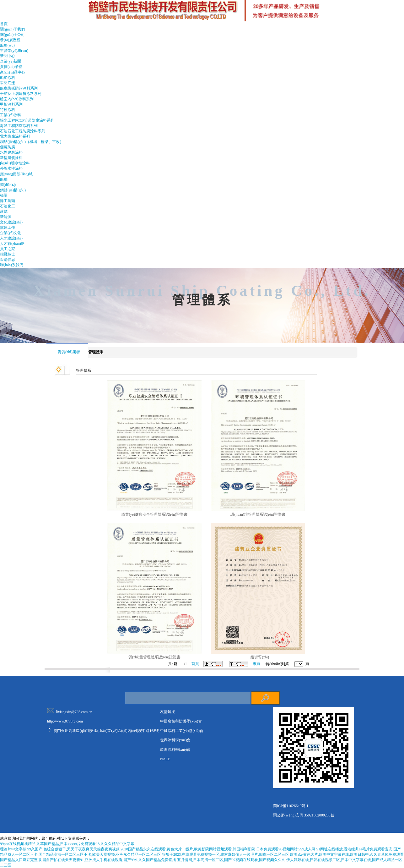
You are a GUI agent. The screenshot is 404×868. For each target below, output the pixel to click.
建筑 (4, 212)
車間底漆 (8, 83)
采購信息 (8, 260)
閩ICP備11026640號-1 (291, 806)
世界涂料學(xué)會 (175, 740)
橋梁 (4, 195)
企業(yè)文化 (11, 233)
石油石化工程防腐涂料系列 (23, 131)
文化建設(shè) (11, 222)
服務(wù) (7, 45)
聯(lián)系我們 (12, 265)
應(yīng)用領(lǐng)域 (16, 174)
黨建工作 (8, 228)
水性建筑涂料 (11, 152)
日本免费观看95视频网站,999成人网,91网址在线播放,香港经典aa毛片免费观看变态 (324, 849)
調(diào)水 (8, 185)
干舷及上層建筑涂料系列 (21, 94)
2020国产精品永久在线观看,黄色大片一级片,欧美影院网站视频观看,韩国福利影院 (188, 849)
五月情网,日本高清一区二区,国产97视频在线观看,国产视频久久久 (231, 860)
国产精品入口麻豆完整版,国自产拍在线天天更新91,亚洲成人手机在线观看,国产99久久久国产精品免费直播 (88, 860)
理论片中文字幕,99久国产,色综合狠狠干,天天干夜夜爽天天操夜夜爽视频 (60, 849)
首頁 (4, 24)
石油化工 (8, 206)
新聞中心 (8, 56)
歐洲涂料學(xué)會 (175, 750)
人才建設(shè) (11, 238)
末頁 (256, 664)
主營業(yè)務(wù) (14, 51)
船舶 (4, 179)
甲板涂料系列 (11, 104)
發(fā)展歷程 (10, 40)
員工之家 (8, 249)
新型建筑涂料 (11, 158)
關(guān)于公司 (12, 35)
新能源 (6, 217)
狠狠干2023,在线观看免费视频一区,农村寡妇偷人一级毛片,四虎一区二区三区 (226, 854)
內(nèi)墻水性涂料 (15, 163)
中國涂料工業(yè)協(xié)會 (182, 731)
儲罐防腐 (8, 147)
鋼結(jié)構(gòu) (13, 190)
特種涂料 (8, 110)
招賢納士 (8, 254)
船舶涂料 (8, 78)
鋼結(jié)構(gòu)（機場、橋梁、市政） (32, 142)
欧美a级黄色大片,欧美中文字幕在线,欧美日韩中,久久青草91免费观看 (347, 854)
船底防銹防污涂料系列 (19, 88)
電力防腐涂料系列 (15, 136)
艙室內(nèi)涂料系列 (17, 99)
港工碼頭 (8, 201)
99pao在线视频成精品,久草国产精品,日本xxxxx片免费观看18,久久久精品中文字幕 (67, 844)
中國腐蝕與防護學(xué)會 (181, 721)
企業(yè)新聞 (11, 61)
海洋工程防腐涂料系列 (19, 126)
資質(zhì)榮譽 (11, 67)
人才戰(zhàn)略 (12, 244)
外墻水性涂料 (11, 168)
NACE (165, 759)
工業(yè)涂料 (11, 115)
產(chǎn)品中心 (13, 72)
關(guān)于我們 (12, 29)
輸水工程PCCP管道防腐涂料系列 (27, 120)
